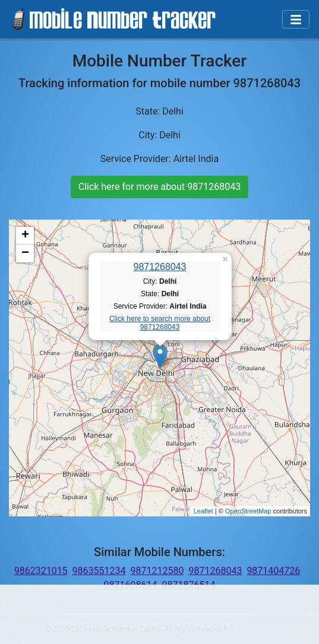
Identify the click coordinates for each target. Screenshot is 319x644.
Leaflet (203, 511)
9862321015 (41, 571)
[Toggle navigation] (296, 20)
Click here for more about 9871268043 (159, 187)
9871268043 (160, 267)
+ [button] (25, 236)
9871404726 (273, 571)
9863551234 (99, 571)
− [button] (25, 253)
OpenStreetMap (248, 511)
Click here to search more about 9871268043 (160, 323)
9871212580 (157, 571)
